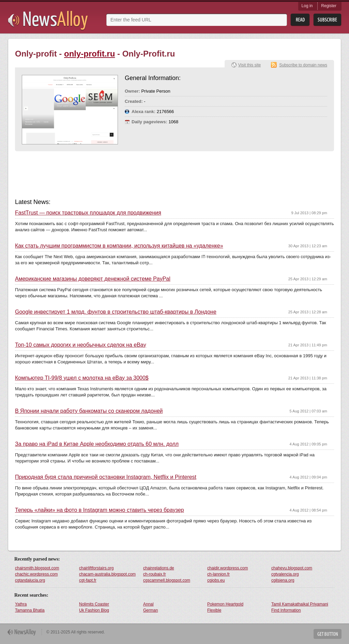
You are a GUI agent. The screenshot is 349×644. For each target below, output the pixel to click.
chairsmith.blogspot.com (37, 568)
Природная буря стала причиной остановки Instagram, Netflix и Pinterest (106, 477)
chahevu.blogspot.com (292, 568)
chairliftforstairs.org (96, 568)
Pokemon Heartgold (225, 604)
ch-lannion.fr (218, 574)
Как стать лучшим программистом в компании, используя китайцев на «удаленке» (119, 246)
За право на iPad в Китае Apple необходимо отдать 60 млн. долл (97, 444)
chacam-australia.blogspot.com (107, 574)
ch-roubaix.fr (155, 574)
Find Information (286, 610)
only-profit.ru (89, 54)
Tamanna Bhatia (30, 610)
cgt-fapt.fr (88, 580)
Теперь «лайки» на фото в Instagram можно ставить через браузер (100, 510)
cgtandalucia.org (30, 580)
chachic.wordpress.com (36, 574)
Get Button (328, 634)
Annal (148, 604)
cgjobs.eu (216, 580)
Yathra (21, 604)
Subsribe (327, 20)
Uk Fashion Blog (94, 610)
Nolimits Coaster (94, 604)
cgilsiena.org (283, 580)
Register (329, 6)
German (150, 610)
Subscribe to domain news (303, 65)
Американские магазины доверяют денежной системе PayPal (93, 279)
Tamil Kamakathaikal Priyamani (300, 604)
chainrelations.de (159, 568)
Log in (307, 6)
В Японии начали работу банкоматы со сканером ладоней (89, 411)
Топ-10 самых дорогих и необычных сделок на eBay (81, 345)
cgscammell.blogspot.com (167, 580)
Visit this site (249, 65)
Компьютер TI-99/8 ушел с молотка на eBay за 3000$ (82, 378)
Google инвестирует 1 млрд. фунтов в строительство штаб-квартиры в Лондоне (116, 312)
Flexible (214, 610)
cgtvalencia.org (285, 574)
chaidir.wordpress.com (227, 568)
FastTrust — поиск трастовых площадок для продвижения (88, 213)
